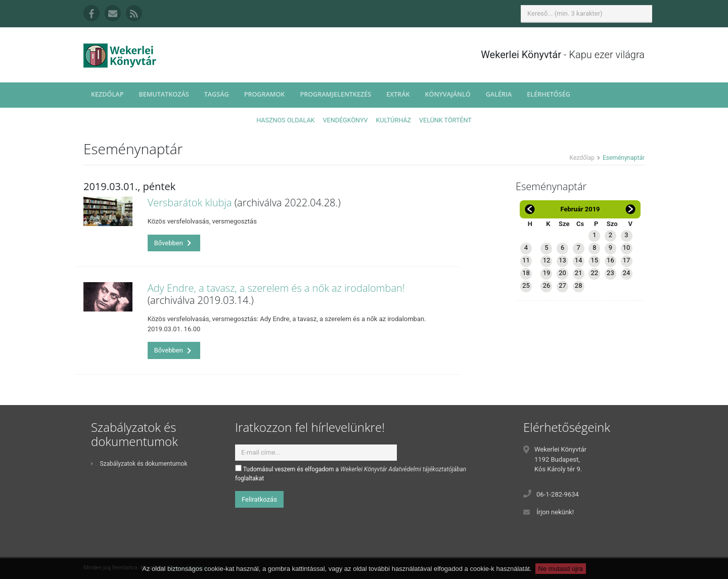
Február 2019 (580, 209)
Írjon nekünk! (555, 512)
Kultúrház (394, 120)
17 (627, 260)
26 (547, 285)
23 (610, 273)
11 (526, 260)
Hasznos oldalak (285, 120)
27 (562, 285)
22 (594, 273)
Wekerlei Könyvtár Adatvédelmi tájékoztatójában (403, 469)
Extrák (398, 94)
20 (562, 273)
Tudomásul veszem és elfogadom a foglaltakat (351, 473)
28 (579, 285)
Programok (265, 94)
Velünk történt (445, 120)
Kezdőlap (107, 94)
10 (627, 248)
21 (579, 273)
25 (526, 285)
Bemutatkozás (164, 94)
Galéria (499, 94)
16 (610, 260)
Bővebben (173, 243)
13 (562, 260)
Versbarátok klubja (190, 203)
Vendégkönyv (346, 120)
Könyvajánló (448, 94)
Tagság (217, 94)
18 (526, 273)
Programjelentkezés (335, 94)
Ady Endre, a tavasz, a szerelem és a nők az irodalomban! (276, 288)
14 (579, 260)
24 (627, 273)
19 (547, 273)
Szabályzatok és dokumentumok (139, 464)
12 (547, 260)
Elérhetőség (549, 94)
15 (594, 260)
